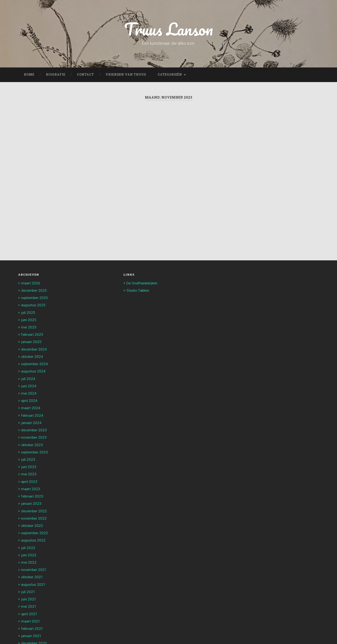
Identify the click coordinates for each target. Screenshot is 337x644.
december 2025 (34, 290)
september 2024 (34, 364)
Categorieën (170, 75)
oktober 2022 (32, 526)
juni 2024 (29, 386)
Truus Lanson (169, 29)
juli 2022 (28, 548)
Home (29, 75)
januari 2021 (31, 636)
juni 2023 (29, 467)
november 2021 (34, 570)
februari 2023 (32, 496)
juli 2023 (28, 459)
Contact (85, 75)
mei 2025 (29, 327)
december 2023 (34, 430)
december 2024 (34, 349)
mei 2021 (29, 606)
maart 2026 (31, 283)
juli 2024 (28, 379)
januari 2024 (31, 423)
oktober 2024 (32, 357)
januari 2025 (31, 342)
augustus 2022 (33, 540)
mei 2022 (29, 562)
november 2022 (34, 518)
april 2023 (29, 482)
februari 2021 (32, 629)
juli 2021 (28, 592)
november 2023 (34, 437)
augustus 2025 (33, 305)
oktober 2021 (32, 577)
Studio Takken (138, 290)
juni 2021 (29, 599)
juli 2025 (28, 313)
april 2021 (29, 614)
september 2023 (34, 452)
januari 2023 (31, 504)
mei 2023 (29, 474)
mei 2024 (29, 393)
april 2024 (29, 401)
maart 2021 (31, 621)
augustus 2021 (33, 584)
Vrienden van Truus (126, 75)
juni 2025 (29, 320)
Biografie (56, 75)
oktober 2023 (32, 445)
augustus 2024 (33, 371)
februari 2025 (32, 334)
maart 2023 (31, 489)
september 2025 (34, 298)
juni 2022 (29, 555)
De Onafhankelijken (142, 283)
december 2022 (34, 511)
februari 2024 (32, 415)
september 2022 (34, 533)
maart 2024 (31, 408)
